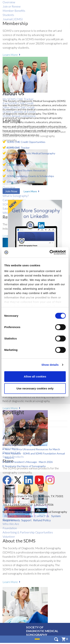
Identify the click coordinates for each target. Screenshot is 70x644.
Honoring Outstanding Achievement (26, 445)
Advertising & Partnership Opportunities (28, 532)
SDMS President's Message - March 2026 (29, 462)
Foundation (10, 528)
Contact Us (42, 516)
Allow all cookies (35, 376)
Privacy (9, 516)
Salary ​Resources (17, 159)
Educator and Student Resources (26, 170)
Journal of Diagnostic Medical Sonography (31, 153)
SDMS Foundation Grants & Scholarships (31, 176)
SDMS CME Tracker (18, 148)
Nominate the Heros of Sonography (25, 466)
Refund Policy (42, 520)
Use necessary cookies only (35, 388)
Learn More (10, 408)
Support (26, 520)
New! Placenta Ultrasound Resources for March (32, 449)
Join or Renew (12, 6)
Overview (9, 2)
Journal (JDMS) (13, 19)
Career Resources (17, 165)
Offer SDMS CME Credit (21, 182)
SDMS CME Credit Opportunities (26, 142)
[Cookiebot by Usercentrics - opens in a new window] (50, 252)
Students (8, 15)
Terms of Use (25, 516)
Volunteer (9, 536)
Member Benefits (14, 11)
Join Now (11, 191)
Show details (50, 365)
